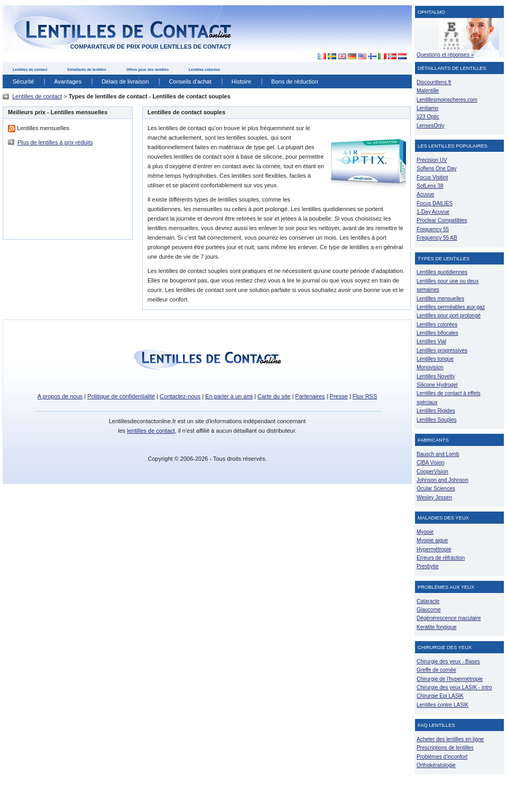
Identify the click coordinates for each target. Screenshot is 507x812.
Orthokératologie (436, 765)
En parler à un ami (229, 396)
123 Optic (428, 117)
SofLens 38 (430, 186)
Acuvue (425, 194)
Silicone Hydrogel (437, 385)
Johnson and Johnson (443, 480)
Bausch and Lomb (438, 454)
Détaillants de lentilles (87, 70)
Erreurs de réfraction (441, 558)
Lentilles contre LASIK (443, 705)
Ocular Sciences (436, 489)
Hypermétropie (434, 549)
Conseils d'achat (190, 81)
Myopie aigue (432, 540)
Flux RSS (365, 396)
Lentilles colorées (204, 70)
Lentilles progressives (442, 350)
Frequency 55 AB (437, 238)
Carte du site (274, 396)
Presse (339, 396)
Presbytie (428, 566)
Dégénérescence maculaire (449, 618)
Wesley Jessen (434, 498)
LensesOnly (431, 126)
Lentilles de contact (30, 70)
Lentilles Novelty (436, 376)
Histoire (241, 81)
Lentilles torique (435, 359)
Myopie (425, 532)
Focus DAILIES (435, 203)
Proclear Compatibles (442, 220)
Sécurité (23, 81)
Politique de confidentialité (121, 396)
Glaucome (429, 610)
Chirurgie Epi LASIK (440, 696)
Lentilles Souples (437, 420)
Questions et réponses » (445, 55)
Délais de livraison (125, 81)
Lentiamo (427, 108)
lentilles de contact (151, 431)
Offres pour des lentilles (148, 70)
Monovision (430, 367)
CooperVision (432, 472)
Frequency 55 (433, 229)
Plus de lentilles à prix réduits (55, 142)
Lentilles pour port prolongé (449, 316)
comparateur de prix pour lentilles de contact (151, 47)
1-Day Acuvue (433, 212)
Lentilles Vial (431, 341)
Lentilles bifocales (437, 333)
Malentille (428, 91)
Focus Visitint (432, 177)
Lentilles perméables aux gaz (451, 307)
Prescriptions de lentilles (445, 748)
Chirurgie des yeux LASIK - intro (454, 687)
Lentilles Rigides (436, 411)
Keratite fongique (437, 627)
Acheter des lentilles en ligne (450, 739)
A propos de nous (60, 396)
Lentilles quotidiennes (442, 272)
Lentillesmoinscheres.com (447, 100)
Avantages (68, 81)
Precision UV (432, 160)
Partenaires (310, 396)
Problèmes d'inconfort (442, 757)
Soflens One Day (436, 168)
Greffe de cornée (436, 670)
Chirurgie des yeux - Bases (448, 662)
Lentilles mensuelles (440, 299)
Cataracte (428, 601)
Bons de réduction (295, 81)
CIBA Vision (431, 463)
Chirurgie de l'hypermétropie (450, 679)
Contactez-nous (180, 396)
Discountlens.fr (434, 82)
